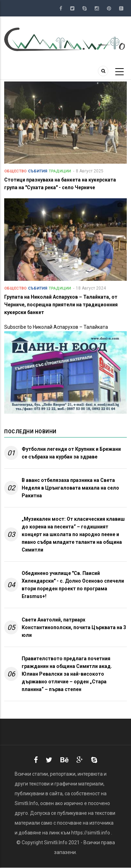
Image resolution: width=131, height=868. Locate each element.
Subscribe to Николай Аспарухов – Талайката (56, 327)
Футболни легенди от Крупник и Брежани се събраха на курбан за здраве (71, 453)
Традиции (60, 171)
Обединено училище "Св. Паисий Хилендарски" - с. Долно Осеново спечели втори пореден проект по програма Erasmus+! (73, 585)
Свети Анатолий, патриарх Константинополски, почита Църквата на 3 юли (74, 627)
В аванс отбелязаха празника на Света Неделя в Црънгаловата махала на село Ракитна (70, 488)
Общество (15, 171)
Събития (38, 171)
